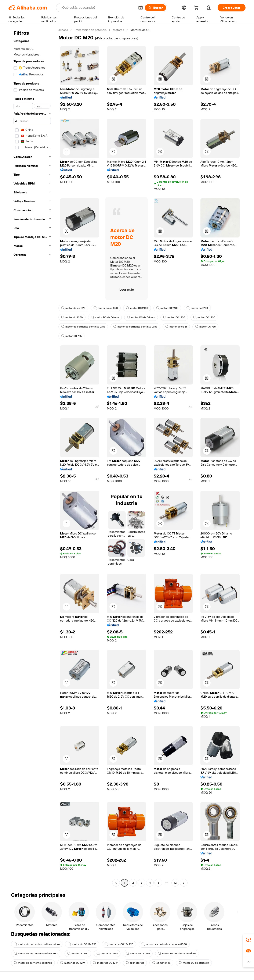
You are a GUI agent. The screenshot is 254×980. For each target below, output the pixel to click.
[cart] (197, 8)
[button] (141, 8)
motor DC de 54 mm (105, 317)
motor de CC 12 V (72, 963)
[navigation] (32, 457)
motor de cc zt (176, 327)
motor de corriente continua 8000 (164, 944)
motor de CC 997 (138, 954)
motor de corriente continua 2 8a (83, 327)
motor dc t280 (197, 308)
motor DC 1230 (174, 317)
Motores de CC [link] (140, 30)
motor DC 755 (205, 327)
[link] (248, 940)
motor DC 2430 (137, 308)
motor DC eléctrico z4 (194, 963)
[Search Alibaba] (98, 8)
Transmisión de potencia (90, 30)
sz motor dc (135, 963)
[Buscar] (155, 8)
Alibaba (63, 30)
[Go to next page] (184, 883)
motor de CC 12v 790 (82, 944)
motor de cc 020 (73, 308)
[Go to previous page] (116, 883)
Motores (118, 30)
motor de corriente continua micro (37, 944)
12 (175, 883)
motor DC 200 (78, 954)
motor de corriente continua (177, 954)
